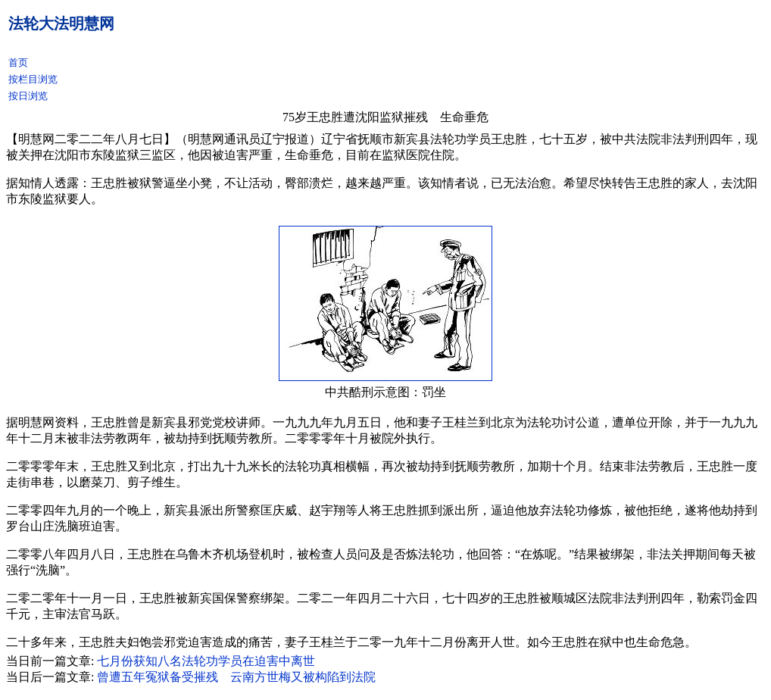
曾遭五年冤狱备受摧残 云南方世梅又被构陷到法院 (236, 677)
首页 (18, 62)
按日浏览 (28, 96)
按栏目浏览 (33, 79)
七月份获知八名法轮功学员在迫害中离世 (206, 661)
